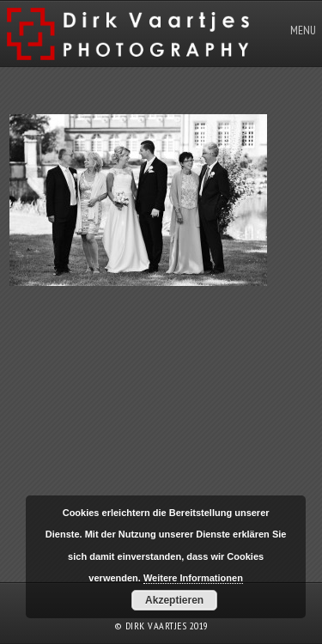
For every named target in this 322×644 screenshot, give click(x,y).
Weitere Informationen (193, 578)
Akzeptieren (174, 600)
